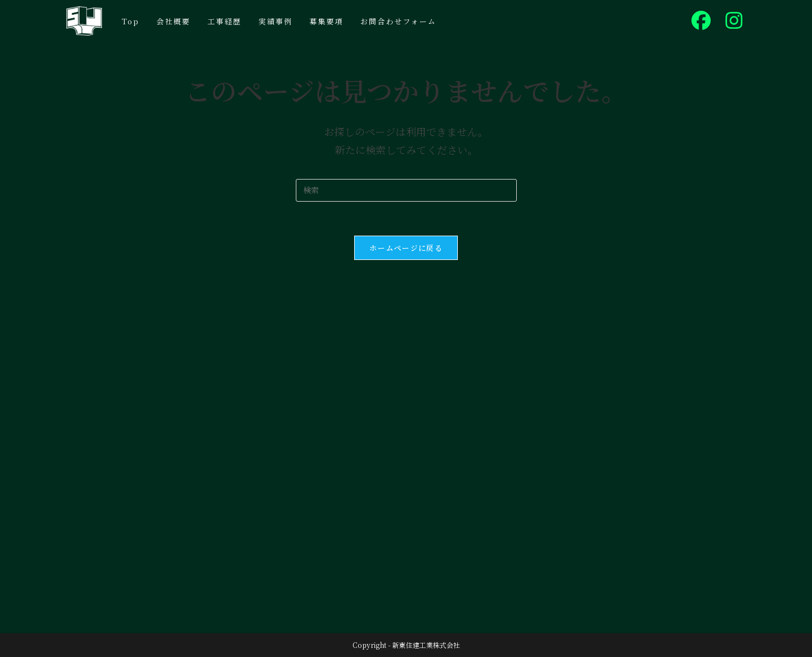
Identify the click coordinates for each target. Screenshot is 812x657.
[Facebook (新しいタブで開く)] (701, 20)
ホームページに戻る (406, 248)
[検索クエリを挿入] (406, 190)
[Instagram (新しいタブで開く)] (734, 20)
